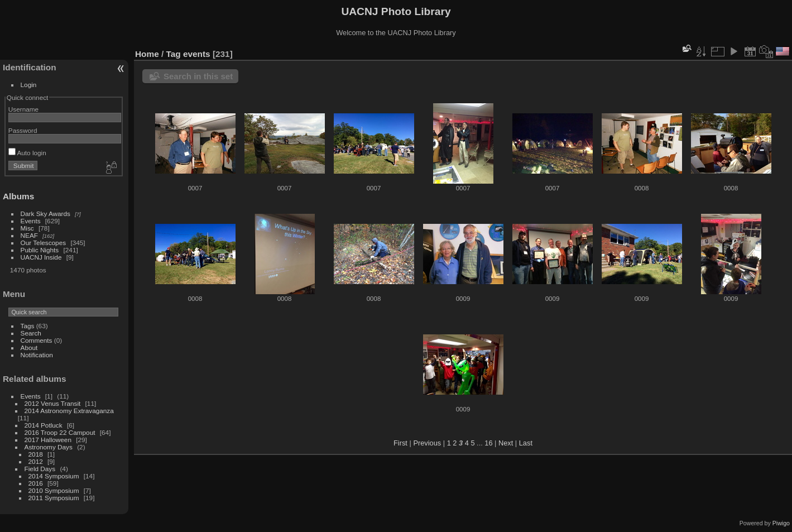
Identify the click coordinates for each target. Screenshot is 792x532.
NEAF (29, 235)
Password (23, 130)
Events (31, 221)
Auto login (27, 153)
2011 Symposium (54, 498)
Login (29, 85)
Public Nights (40, 250)
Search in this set (198, 76)
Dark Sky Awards (45, 214)
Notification (37, 355)
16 (488, 443)
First (400, 443)
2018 (36, 454)
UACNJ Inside (41, 257)
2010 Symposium (54, 490)
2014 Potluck (44, 425)
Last (526, 443)
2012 (36, 461)
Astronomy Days (49, 447)
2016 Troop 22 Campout (60, 432)
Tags (28, 326)
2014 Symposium (54, 476)
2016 (36, 483)
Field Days (40, 469)
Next (506, 443)
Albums (18, 196)
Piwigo (781, 523)
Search (31, 333)
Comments (37, 340)
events (197, 54)
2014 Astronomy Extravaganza (69, 411)
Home (147, 54)
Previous (427, 443)
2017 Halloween (48, 440)
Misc (27, 228)
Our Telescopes (44, 243)
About (29, 348)
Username (23, 109)
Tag (174, 54)
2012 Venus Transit (53, 403)
